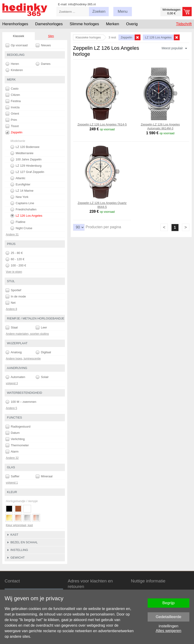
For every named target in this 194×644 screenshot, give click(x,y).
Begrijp (169, 603)
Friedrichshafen (23, 209)
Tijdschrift (184, 24)
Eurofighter (20, 184)
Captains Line (22, 203)
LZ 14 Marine (22, 191)
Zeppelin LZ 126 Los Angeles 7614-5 (102, 124)
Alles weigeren (169, 631)
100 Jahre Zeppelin (26, 159)
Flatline (18, 222)
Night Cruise (21, 228)
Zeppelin (14, 132)
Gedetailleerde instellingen (169, 618)
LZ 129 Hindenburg (26, 166)
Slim (51, 36)
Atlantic (18, 178)
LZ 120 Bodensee (25, 147)
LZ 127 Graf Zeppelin (27, 172)
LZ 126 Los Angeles (26, 216)
